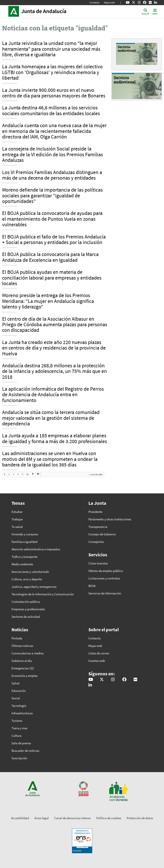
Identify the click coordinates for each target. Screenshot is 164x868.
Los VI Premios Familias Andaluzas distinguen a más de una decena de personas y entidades (52, 175)
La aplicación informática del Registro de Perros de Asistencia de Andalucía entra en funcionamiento (53, 395)
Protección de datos (140, 818)
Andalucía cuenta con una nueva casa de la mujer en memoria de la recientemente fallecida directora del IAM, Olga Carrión (54, 131)
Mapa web (109, 2)
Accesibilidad (20, 818)
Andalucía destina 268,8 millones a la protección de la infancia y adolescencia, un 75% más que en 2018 (54, 371)
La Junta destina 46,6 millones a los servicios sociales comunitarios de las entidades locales (51, 111)
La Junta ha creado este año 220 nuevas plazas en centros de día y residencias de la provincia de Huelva (54, 348)
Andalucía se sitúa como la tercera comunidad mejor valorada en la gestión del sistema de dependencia (51, 418)
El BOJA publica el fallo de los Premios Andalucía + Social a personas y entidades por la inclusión (54, 240)
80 (28, 474)
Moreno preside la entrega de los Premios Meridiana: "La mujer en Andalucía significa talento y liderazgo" (48, 301)
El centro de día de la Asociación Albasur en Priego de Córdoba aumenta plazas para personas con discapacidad (55, 325)
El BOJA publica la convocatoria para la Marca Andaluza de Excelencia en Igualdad (50, 257)
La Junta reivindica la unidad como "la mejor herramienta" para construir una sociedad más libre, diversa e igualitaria (51, 49)
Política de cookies (109, 818)
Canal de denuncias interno (72, 818)
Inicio (50, 11)
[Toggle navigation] (155, 11)
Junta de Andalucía (15, 11)
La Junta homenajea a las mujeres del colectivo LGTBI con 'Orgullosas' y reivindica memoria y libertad (52, 72)
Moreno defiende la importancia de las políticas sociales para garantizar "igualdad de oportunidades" (52, 196)
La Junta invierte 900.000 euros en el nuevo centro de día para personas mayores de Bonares (54, 93)
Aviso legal (42, 818)
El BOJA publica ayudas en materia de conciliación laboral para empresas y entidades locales (52, 278)
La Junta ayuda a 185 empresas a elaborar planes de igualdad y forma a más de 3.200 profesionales (55, 439)
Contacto (94, 2)
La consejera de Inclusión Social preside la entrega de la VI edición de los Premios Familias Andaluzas (53, 155)
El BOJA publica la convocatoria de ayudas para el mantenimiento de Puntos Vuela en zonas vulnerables (52, 219)
